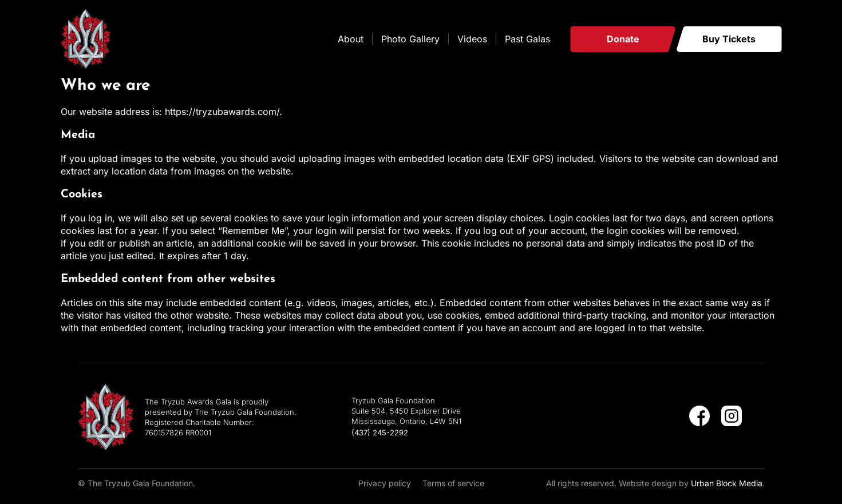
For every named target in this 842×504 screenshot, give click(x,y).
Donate (623, 39)
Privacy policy (385, 483)
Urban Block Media (727, 483)
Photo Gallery (410, 39)
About (351, 39)
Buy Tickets (729, 39)
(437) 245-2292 (380, 432)
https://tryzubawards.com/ (222, 112)
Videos (472, 39)
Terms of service (453, 483)
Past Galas (527, 39)
